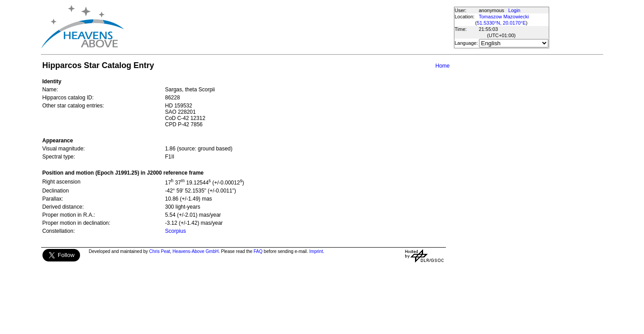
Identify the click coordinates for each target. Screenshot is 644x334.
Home (442, 66)
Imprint (316, 251)
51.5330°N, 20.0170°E (501, 23)
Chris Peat (160, 251)
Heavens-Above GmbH (196, 251)
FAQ (258, 251)
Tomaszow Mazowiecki (504, 17)
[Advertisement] (288, 27)
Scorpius (176, 231)
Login (515, 10)
